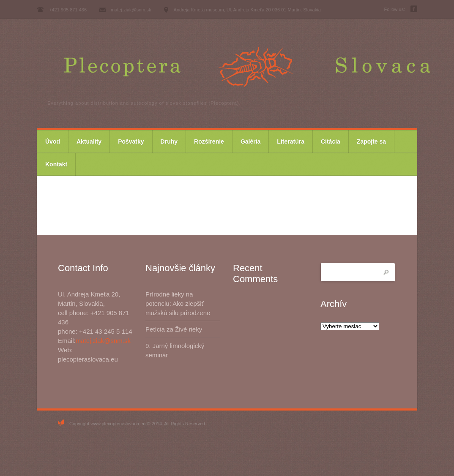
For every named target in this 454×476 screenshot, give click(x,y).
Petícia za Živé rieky (174, 329)
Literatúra (291, 141)
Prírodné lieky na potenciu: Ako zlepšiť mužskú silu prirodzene (178, 303)
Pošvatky (131, 141)
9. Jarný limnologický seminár (175, 350)
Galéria (250, 141)
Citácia (331, 141)
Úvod (53, 141)
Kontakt (56, 164)
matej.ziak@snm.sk (103, 341)
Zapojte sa (371, 141)
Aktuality (89, 141)
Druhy (169, 141)
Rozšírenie (209, 141)
